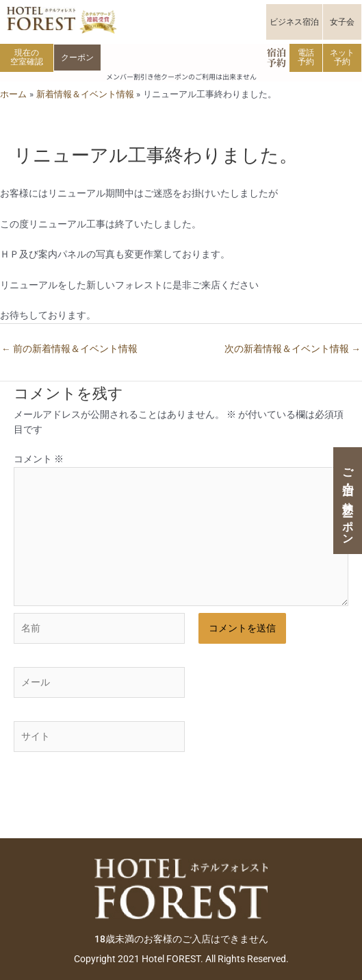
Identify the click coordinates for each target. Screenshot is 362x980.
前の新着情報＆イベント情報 (69, 349)
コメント (39, 459)
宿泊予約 (276, 57)
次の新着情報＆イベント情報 (293, 349)
